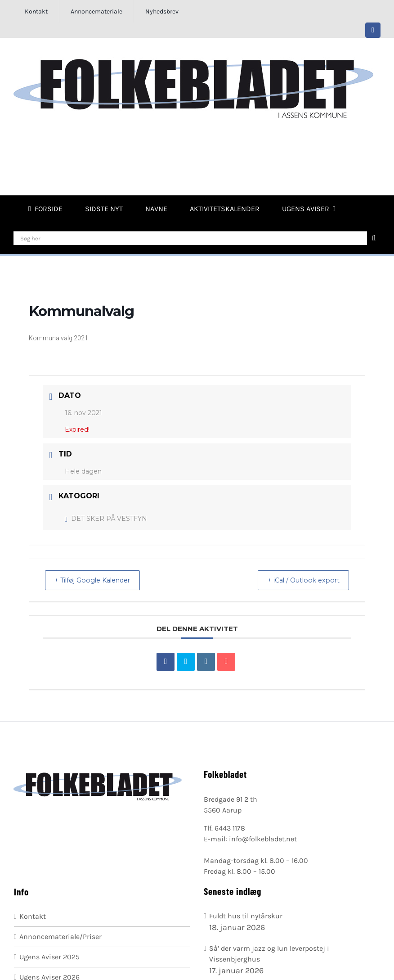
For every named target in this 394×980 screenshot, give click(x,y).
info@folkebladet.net (263, 839)
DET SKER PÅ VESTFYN (106, 519)
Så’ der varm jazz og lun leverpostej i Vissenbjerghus (269, 954)
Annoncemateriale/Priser (60, 937)
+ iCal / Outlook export (298, 580)
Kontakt (33, 916)
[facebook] (373, 30)
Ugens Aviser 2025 (49, 957)
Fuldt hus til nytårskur (246, 916)
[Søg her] (190, 238)
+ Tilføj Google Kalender (98, 580)
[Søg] (374, 238)
